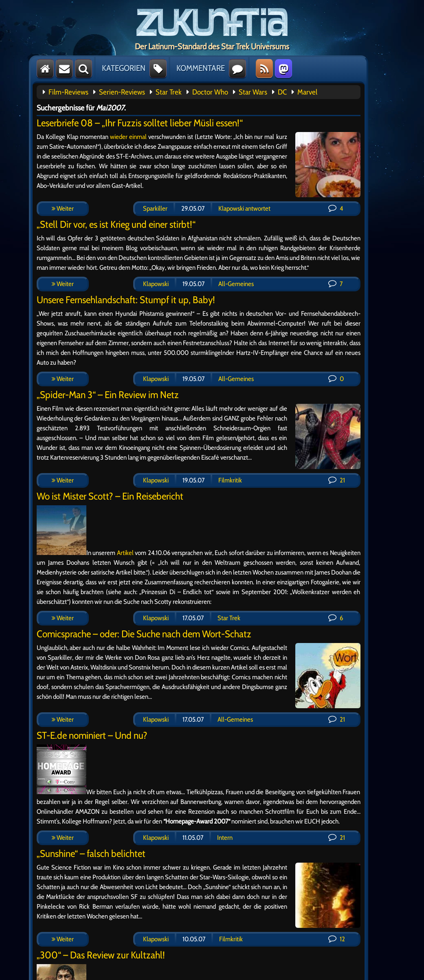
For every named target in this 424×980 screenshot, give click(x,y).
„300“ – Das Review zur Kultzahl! (101, 955)
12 (337, 939)
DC (282, 92)
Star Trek (169, 92)
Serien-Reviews (122, 92)
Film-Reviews (68, 92)
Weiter (63, 208)
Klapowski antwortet (244, 208)
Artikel (125, 553)
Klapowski (156, 284)
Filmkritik (230, 480)
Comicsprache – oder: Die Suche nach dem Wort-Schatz (144, 634)
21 (337, 480)
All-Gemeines (236, 284)
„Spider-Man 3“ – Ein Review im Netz (108, 395)
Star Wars (253, 92)
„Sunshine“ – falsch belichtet (91, 853)
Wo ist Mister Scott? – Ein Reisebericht (110, 496)
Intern (225, 838)
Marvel (307, 92)
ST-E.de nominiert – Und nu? (92, 735)
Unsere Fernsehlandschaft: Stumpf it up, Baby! (126, 300)
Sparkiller (155, 208)
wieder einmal (128, 137)
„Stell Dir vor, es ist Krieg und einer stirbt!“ (116, 224)
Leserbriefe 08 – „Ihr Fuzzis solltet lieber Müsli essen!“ (140, 123)
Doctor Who (210, 92)
